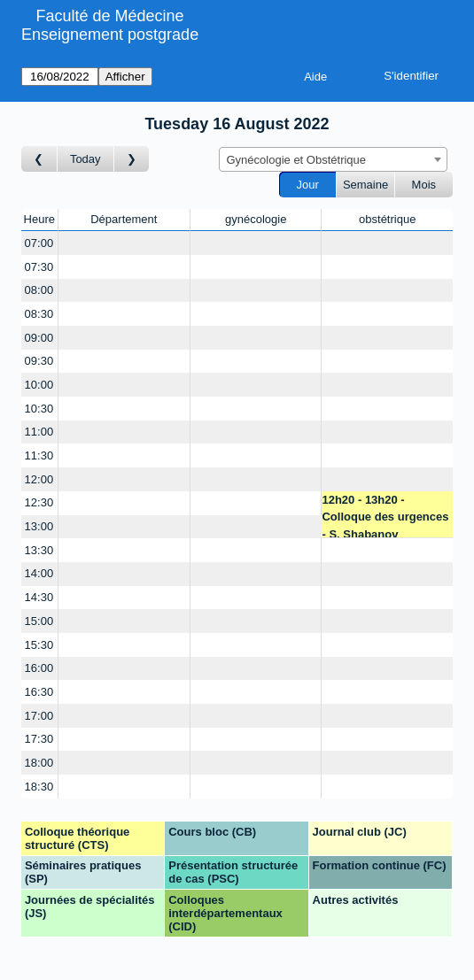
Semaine (365, 185)
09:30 (39, 361)
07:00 (39, 243)
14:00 (39, 573)
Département (124, 219)
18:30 (39, 787)
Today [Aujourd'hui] (85, 159)
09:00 (39, 338)
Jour (308, 185)
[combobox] (333, 159)
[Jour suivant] (132, 159)
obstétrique (387, 219)
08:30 (39, 314)
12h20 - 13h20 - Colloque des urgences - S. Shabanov (385, 516)
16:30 (39, 692)
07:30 (39, 267)
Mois (424, 185)
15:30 (39, 645)
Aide (315, 77)
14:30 (39, 597)
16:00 (39, 668)
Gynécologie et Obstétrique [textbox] (297, 160)
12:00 (39, 479)
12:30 (39, 502)
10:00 (39, 385)
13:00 (39, 526)
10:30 (39, 409)
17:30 (39, 739)
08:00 (39, 290)
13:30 (39, 550)
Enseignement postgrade (110, 35)
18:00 (39, 763)
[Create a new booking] (124, 243)
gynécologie (256, 219)
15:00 (39, 621)
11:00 (39, 432)
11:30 (39, 455)
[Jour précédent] (39, 159)
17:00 (39, 716)
